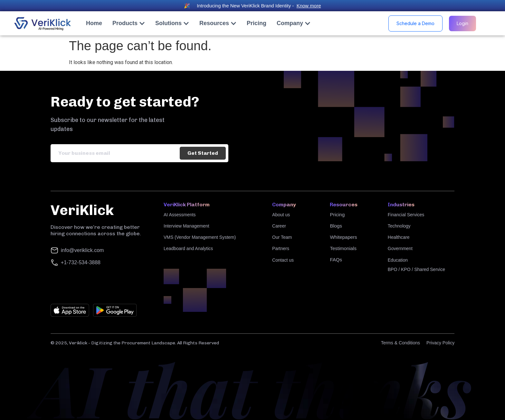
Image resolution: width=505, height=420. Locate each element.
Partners (281, 248)
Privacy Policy (440, 343)
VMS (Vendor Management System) (200, 237)
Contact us (283, 260)
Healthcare (399, 237)
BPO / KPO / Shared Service (416, 269)
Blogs (336, 226)
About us (281, 215)
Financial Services (406, 215)
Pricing (337, 215)
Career (279, 226)
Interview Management (186, 226)
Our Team (282, 237)
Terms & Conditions (400, 343)
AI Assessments (180, 215)
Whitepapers (343, 237)
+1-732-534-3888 (81, 262)
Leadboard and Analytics (188, 248)
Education (398, 260)
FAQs (336, 260)
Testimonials (343, 248)
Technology (399, 226)
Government (400, 248)
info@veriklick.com (82, 250)
